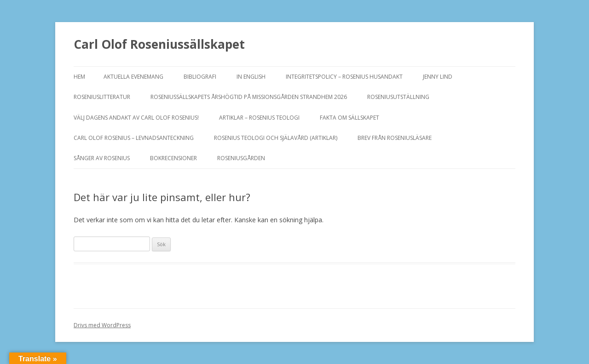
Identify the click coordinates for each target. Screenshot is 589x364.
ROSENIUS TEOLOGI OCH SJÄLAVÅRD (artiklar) (276, 138)
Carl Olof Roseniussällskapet (159, 44)
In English (251, 77)
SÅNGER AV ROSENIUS (102, 158)
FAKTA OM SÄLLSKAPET (349, 118)
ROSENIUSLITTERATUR (102, 97)
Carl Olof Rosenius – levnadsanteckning (134, 138)
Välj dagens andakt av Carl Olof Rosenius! (136, 118)
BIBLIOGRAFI (200, 77)
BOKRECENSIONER (173, 158)
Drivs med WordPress (102, 325)
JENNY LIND (438, 77)
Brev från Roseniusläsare (395, 138)
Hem (79, 77)
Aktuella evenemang (133, 77)
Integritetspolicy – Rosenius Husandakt (344, 77)
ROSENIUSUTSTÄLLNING (398, 97)
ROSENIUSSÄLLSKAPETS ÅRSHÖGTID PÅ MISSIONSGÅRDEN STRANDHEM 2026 (249, 97)
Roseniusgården (241, 158)
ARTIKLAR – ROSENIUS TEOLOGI (259, 118)
